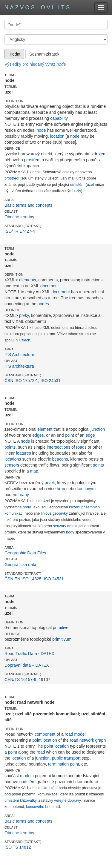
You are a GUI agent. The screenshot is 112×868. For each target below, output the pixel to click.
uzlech (25, 340)
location (57, 136)
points (10, 447)
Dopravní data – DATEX (27, 665)
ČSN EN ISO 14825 (23, 579)
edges (38, 435)
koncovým (86, 489)
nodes (43, 304)
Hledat (14, 54)
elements (28, 280)
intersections (59, 447)
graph (101, 740)
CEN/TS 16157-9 (20, 680)
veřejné (60, 800)
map (34, 471)
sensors (12, 465)
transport (72, 758)
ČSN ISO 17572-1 (21, 381)
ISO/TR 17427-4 (20, 231)
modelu (27, 776)
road (41, 752)
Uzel (46, 501)
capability (59, 118)
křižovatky (28, 800)
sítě (51, 782)
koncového (35, 807)
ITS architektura (19, 366)
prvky (24, 315)
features (23, 453)
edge (90, 435)
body (27, 507)
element (45, 429)
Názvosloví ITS (38, 7)
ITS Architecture (19, 355)
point (69, 435)
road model (75, 734)
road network (82, 740)
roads (81, 447)
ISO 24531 (51, 381)
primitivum (62, 639)
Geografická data (20, 565)
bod (8, 794)
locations (13, 459)
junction (98, 429)
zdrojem (99, 154)
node (41, 130)
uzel (90, 185)
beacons (60, 459)
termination (58, 764)
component (45, 734)
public (57, 758)
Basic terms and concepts (28, 205)
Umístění (50, 788)
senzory (59, 526)
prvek (50, 483)
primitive (61, 628)
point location (45, 740)
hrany (24, 495)
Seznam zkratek (44, 54)
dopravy (74, 800)
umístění (77, 185)
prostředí (32, 160)
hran (61, 489)
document (49, 286)
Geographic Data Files (25, 553)
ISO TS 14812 (18, 847)
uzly (64, 178)
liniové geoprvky (54, 513)
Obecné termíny (19, 217)
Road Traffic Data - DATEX (29, 654)
